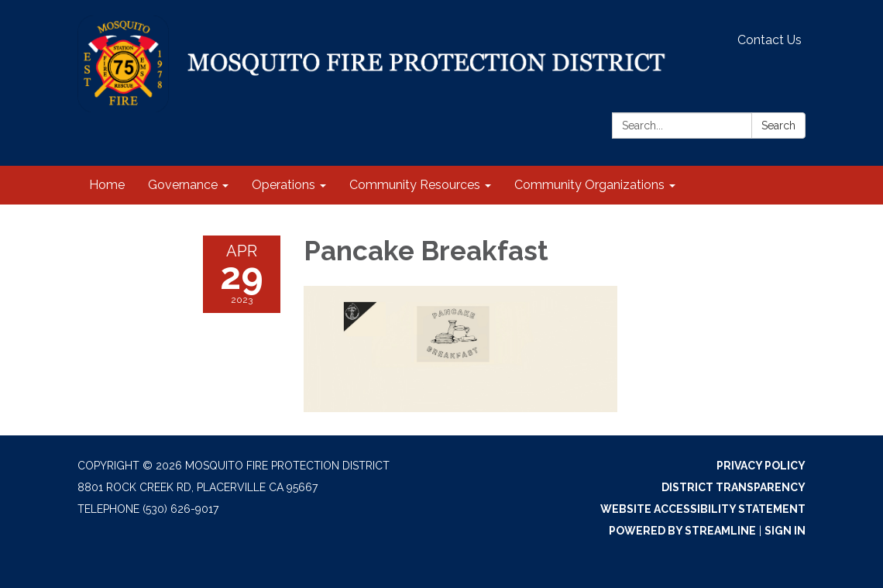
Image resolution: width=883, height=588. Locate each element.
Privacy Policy (761, 466)
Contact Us (770, 40)
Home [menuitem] (107, 185)
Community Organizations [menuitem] (589, 185)
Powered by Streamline (682, 531)
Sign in (785, 531)
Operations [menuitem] (283, 185)
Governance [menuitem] (183, 185)
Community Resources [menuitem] (415, 185)
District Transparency (734, 487)
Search (778, 126)
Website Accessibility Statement (703, 509)
